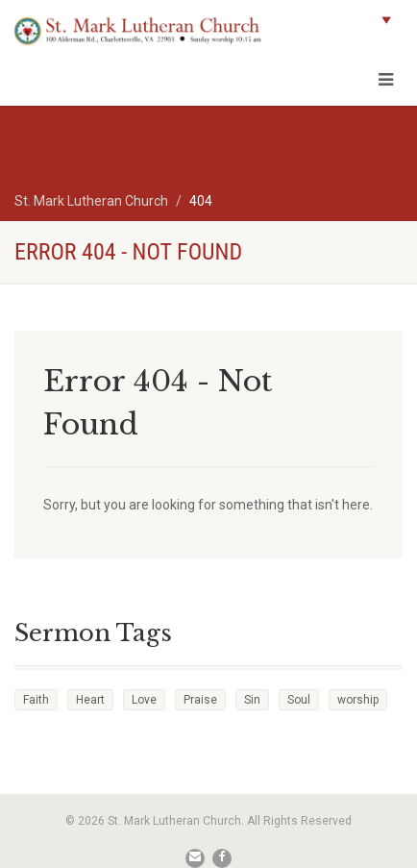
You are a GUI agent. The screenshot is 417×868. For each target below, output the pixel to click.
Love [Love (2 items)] (144, 700)
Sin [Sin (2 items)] (252, 700)
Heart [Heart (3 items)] (90, 700)
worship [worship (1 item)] (358, 700)
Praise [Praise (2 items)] (200, 700)
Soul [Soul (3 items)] (299, 700)
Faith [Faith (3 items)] (36, 700)
